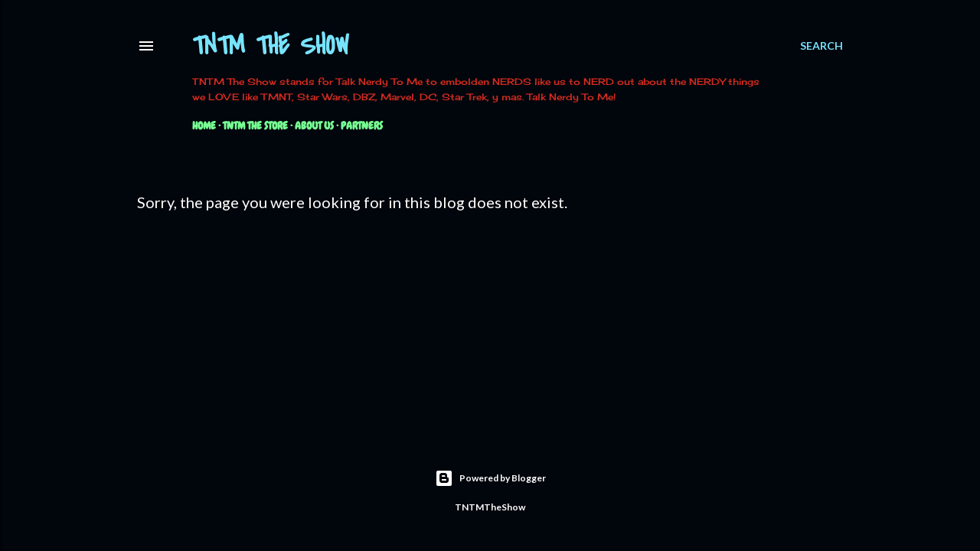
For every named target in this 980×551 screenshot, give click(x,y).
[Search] (822, 46)
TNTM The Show (271, 46)
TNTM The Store (255, 126)
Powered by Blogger (490, 478)
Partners (362, 126)
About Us (314, 126)
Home (204, 126)
